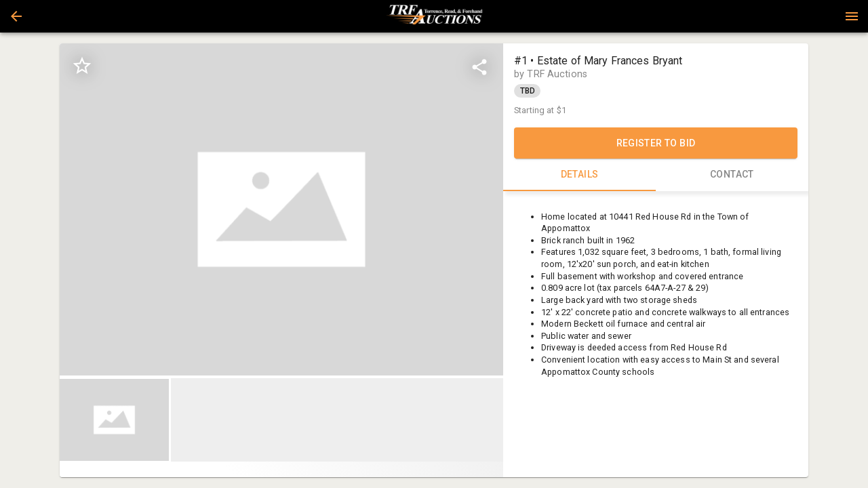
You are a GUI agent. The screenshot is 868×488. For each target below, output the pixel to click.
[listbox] (281, 210)
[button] (16, 16)
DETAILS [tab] (579, 175)
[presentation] (434, 16)
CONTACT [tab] (732, 175)
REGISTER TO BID (656, 143)
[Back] (16, 16)
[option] (281, 210)
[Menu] (852, 16)
